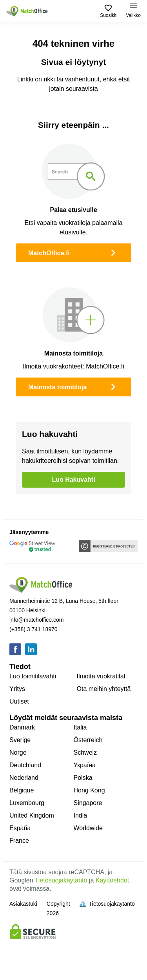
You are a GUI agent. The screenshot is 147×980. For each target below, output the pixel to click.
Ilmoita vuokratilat (101, 676)
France (19, 841)
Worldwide (88, 828)
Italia (80, 727)
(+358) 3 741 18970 (34, 629)
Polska (83, 778)
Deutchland (25, 765)
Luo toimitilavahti (33, 676)
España (20, 828)
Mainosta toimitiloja (73, 386)
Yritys (17, 689)
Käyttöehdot (112, 880)
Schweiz (85, 752)
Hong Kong (89, 790)
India (81, 815)
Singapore (88, 803)
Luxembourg (27, 803)
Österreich (88, 740)
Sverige (20, 740)
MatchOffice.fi (73, 252)
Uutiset (19, 701)
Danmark (22, 727)
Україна (85, 765)
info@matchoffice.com (36, 620)
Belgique (22, 790)
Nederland (24, 778)
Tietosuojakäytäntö (61, 880)
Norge (18, 752)
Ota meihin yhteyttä (104, 689)
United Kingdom (32, 815)
